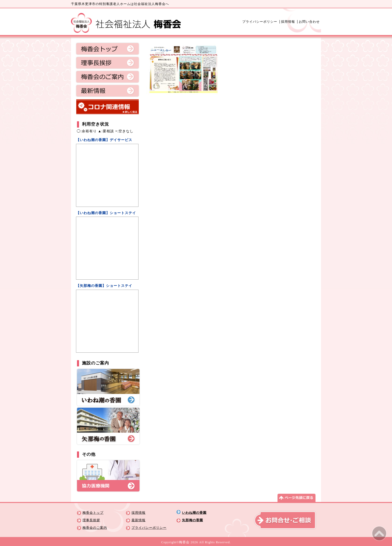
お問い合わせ (309, 22)
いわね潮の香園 (194, 513)
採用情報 (288, 22)
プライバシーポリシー (260, 22)
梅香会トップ (107, 49)
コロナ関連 (107, 107)
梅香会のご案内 (107, 77)
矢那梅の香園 (192, 520)
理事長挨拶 (107, 63)
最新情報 (107, 91)
